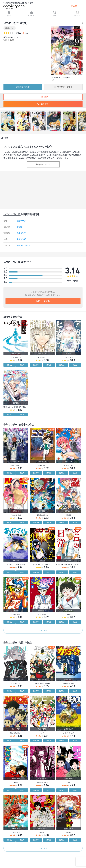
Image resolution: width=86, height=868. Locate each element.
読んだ (22, 365)
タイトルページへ (43, 164)
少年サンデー (22, 233)
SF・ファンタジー (23, 246)
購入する (43, 104)
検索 (54, 14)
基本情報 (5, 138)
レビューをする (43, 301)
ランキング (32, 14)
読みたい (10, 365)
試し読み (43, 97)
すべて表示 (43, 630)
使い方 (74, 6)
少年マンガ (21, 239)
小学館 (19, 227)
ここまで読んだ (23, 87)
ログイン (77, 14)
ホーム (9, 14)
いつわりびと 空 (12, 147)
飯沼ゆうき (10, 28)
